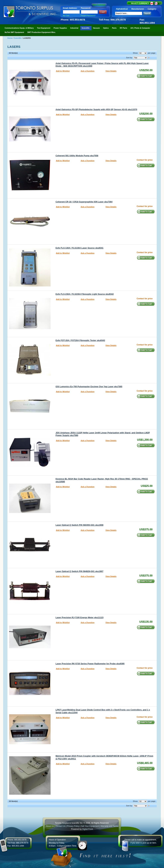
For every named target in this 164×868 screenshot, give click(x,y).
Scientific (18, 38)
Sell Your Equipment (90, 826)
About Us (50, 826)
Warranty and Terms (109, 826)
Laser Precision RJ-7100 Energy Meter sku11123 (80, 618)
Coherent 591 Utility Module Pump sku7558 (77, 156)
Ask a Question (88, 71)
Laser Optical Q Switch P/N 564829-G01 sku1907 (79, 571)
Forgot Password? (88, 16)
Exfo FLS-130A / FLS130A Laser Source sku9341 (80, 248)
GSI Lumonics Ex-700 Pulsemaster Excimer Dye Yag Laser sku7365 (89, 387)
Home (10, 38)
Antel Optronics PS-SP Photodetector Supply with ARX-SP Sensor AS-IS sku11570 (96, 110)
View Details (111, 71)
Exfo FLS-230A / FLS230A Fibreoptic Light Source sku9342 (85, 294)
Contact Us (60, 826)
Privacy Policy (73, 826)
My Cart (66, 16)
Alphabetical (122, 9)
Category (152, 9)
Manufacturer (138, 9)
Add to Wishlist (63, 71)
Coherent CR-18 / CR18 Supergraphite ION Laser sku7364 (84, 202)
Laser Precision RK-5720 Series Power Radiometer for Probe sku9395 (90, 664)
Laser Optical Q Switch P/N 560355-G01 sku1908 (79, 525)
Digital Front (88, 829)
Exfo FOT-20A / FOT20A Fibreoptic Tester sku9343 (80, 340)
